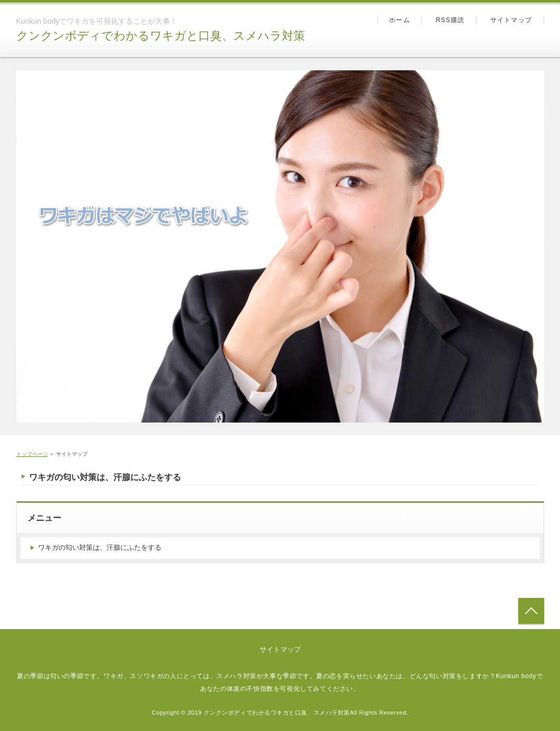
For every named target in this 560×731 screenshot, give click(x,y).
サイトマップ (511, 20)
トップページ (32, 454)
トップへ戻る (531, 611)
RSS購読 (450, 20)
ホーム (400, 20)
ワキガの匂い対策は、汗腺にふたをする (105, 477)
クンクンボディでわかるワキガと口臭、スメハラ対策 (161, 36)
